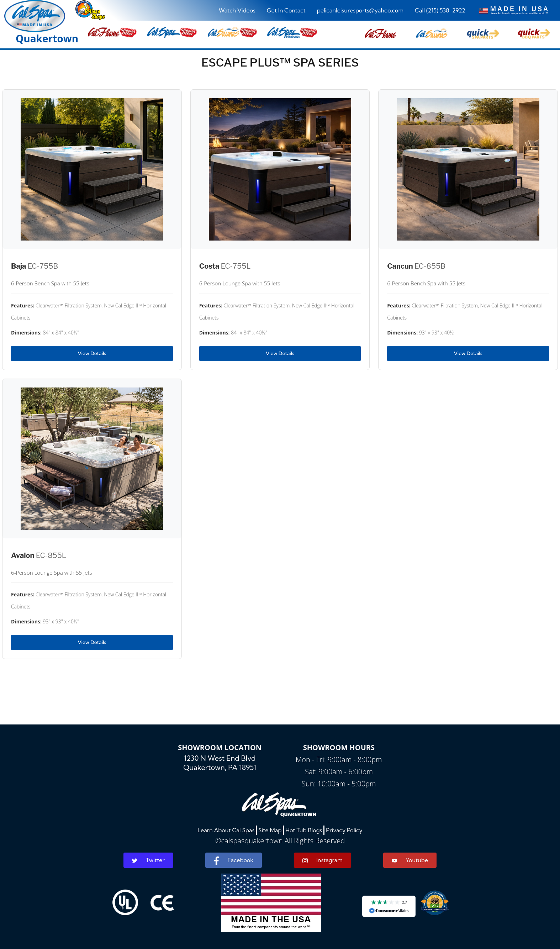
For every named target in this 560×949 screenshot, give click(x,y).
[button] (381, 32)
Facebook (234, 861)
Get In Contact (286, 10)
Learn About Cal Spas (226, 830)
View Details (92, 353)
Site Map (270, 830)
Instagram (323, 860)
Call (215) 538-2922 (440, 10)
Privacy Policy (344, 830)
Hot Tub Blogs (304, 830)
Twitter (148, 860)
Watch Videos (237, 10)
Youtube (410, 860)
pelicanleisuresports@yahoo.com (360, 10)
